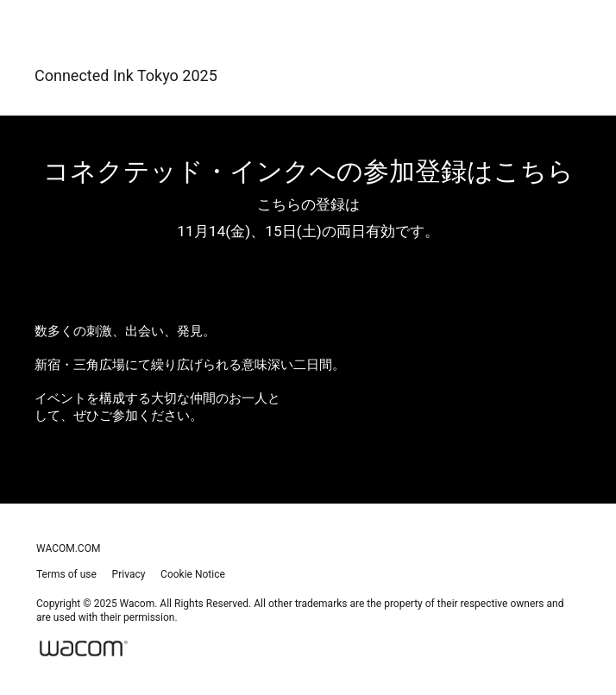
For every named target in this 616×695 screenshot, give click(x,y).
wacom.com (68, 548)
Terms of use (66, 574)
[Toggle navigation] (558, 75)
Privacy (129, 574)
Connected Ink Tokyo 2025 (126, 75)
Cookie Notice (193, 574)
